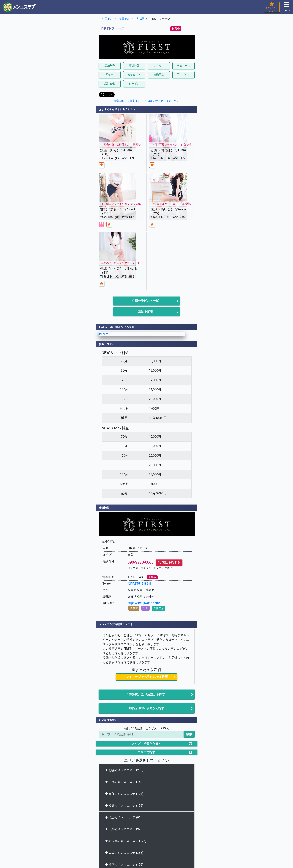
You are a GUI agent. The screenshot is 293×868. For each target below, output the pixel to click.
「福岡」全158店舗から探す (145, 708)
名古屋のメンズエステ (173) (126, 841)
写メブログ (183, 75)
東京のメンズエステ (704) (124, 794)
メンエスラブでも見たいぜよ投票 (145, 677)
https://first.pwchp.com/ (144, 603)
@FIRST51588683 (140, 584)
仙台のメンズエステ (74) (123, 782)
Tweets (104, 334)
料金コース (183, 66)
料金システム (107, 344)
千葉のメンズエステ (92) (123, 829)
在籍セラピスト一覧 (145, 301)
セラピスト (134, 75)
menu (286, 8)
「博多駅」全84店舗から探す (145, 694)
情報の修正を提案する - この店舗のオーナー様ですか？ (147, 101)
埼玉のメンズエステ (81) (123, 817)
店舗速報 (110, 84)
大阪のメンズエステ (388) (124, 853)
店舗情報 (134, 66)
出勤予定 (159, 75)
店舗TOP (110, 66)
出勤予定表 (145, 312)
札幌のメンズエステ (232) (124, 770)
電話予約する (169, 562)
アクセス (159, 66)
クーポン (134, 84)
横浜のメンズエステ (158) (124, 806)
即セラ (110, 75)
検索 (189, 734)
